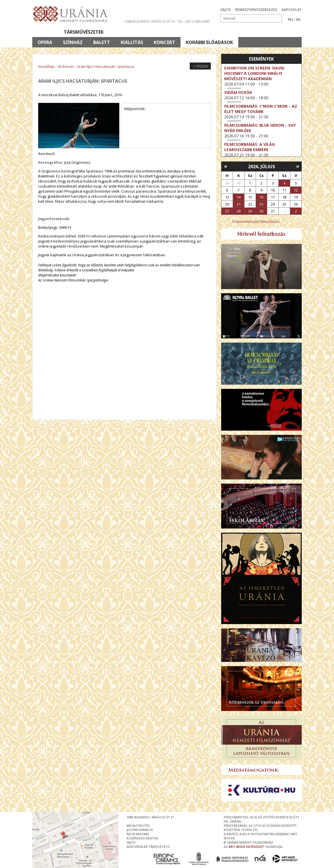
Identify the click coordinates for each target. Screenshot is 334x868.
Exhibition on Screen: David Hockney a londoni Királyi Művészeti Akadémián (254, 73)
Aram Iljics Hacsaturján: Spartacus (106, 66)
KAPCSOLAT (292, 10)
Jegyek (263, 32)
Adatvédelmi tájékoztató (148, 847)
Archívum (66, 66)
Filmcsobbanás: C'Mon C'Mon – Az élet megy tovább (261, 109)
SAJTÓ (226, 10)
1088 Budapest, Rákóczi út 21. (150, 21)
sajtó (131, 842)
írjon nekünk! (138, 834)
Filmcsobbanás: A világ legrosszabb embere (250, 147)
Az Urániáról (131, 32)
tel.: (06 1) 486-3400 (194, 21)
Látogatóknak (177, 32)
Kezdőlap (46, 66)
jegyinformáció (140, 830)
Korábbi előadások (209, 42)
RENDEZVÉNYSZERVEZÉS (256, 10)
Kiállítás (132, 42)
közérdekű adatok (142, 838)
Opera (45, 42)
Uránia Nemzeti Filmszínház (256, 221)
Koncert (164, 42)
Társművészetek (84, 32)
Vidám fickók (238, 92)
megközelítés (138, 826)
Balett (102, 42)
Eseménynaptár (226, 32)
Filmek (45, 32)
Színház (73, 42)
